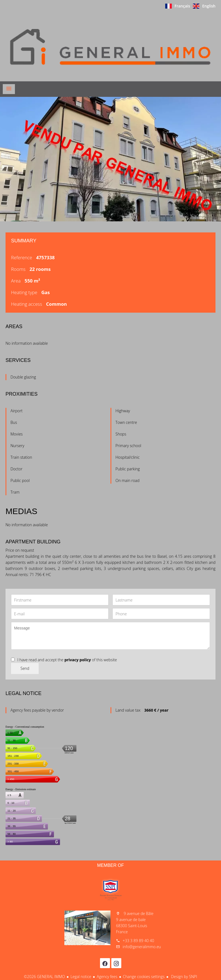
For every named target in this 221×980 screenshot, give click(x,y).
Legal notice (81, 977)
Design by (184, 977)
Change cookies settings (144, 977)
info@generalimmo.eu (142, 947)
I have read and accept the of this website (67, 660)
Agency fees (107, 977)
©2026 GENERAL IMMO (44, 977)
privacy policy (78, 660)
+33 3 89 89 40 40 (138, 941)
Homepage (110, 47)
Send (25, 668)
